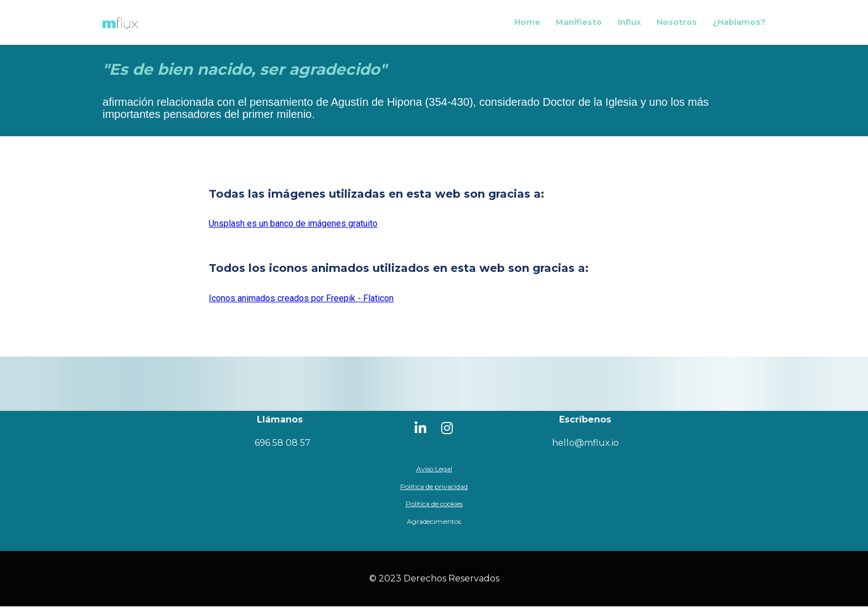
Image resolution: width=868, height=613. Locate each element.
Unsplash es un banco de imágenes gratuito (293, 230)
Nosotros (677, 25)
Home (527, 25)
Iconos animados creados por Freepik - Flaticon (301, 305)
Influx (629, 25)
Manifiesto (579, 25)
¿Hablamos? (739, 25)
